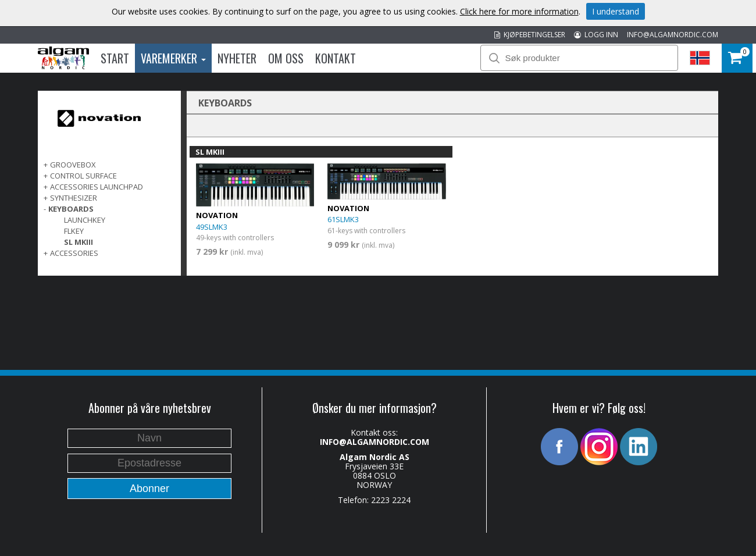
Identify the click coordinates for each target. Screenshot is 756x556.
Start (115, 58)
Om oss (286, 58)
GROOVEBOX (73, 165)
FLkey (74, 231)
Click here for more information (519, 11)
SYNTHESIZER (74, 198)
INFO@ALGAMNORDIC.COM (673, 35)
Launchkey (85, 220)
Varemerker (173, 58)
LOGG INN (596, 35)
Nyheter (237, 58)
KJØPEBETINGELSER (530, 35)
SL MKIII (79, 242)
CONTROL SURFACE (83, 176)
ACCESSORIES (74, 253)
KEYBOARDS (71, 209)
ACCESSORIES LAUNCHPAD (97, 187)
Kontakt (336, 58)
